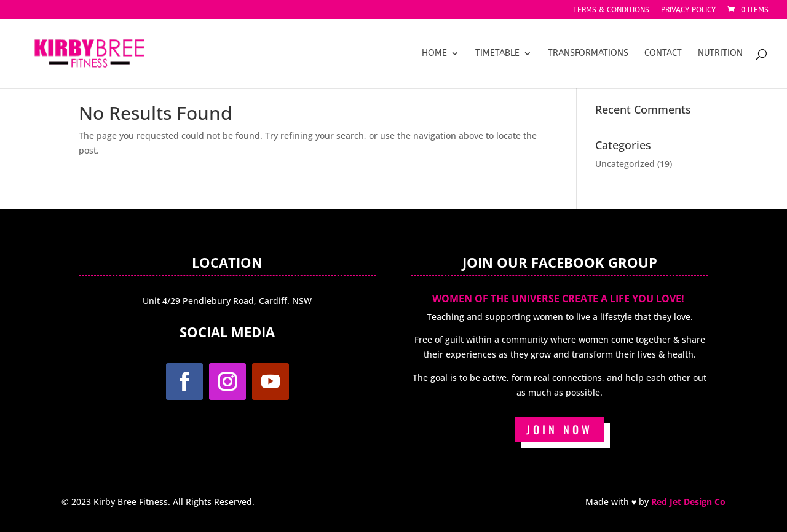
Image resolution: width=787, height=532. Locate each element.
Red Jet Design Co (688, 502)
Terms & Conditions (611, 10)
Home (434, 54)
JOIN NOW (560, 429)
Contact (663, 54)
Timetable (497, 54)
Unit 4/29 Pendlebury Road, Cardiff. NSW (227, 301)
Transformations (588, 54)
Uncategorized (625, 164)
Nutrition (720, 54)
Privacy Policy (688, 10)
